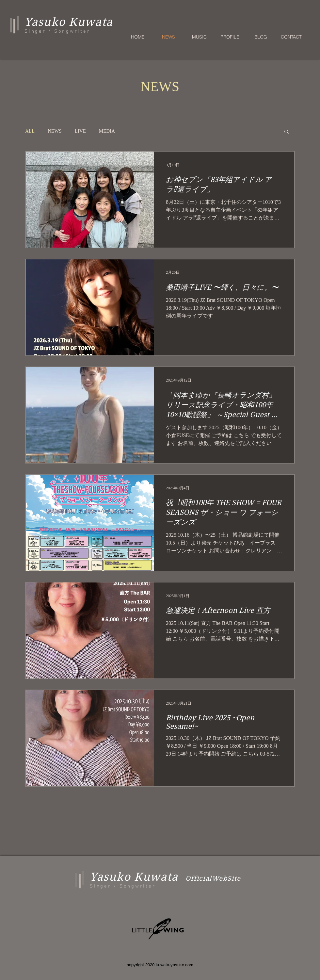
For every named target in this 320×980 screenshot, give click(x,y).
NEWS (55, 131)
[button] (287, 132)
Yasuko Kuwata (134, 877)
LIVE (80, 131)
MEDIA (107, 131)
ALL (30, 131)
